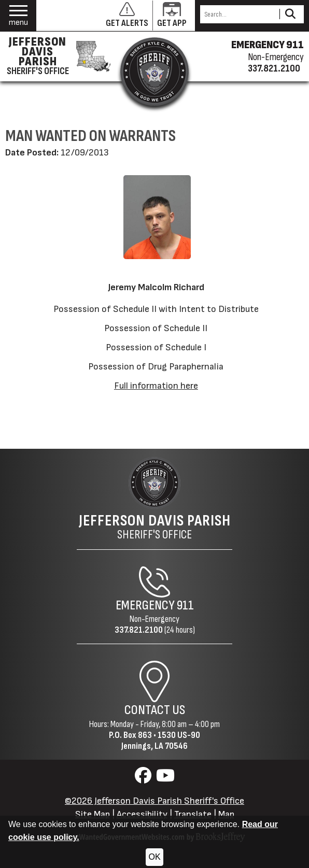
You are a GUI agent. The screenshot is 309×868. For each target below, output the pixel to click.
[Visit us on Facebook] (144, 779)
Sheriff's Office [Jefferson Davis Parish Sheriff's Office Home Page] (155, 527)
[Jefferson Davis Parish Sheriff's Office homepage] (56, 56)
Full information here (156, 386)
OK (154, 857)
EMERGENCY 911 (268, 45)
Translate (193, 814)
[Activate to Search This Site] (290, 14)
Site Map (93, 814)
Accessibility (142, 814)
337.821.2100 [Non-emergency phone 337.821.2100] (274, 68)
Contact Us (155, 710)
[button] (18, 16)
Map (226, 814)
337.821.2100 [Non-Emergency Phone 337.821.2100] (139, 630)
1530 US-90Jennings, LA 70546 (161, 741)
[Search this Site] (238, 14)
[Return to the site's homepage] (154, 72)
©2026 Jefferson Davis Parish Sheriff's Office (154, 801)
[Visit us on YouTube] (165, 779)
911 (185, 605)
